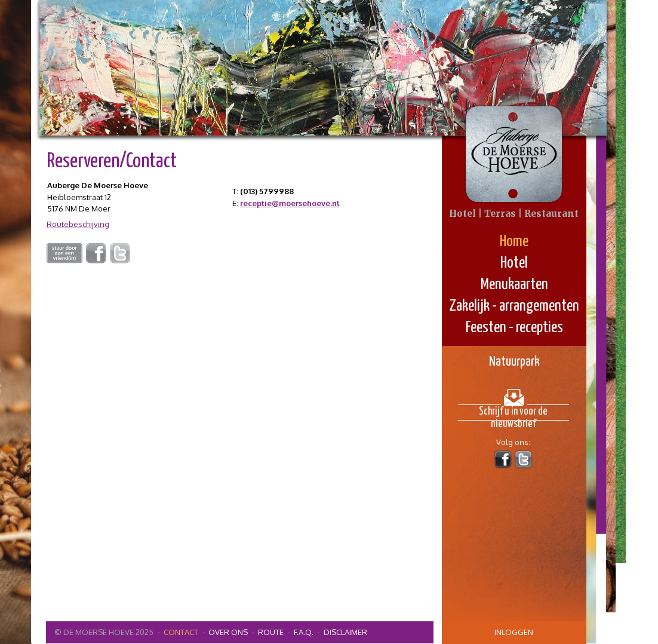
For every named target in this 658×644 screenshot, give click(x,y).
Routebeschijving (78, 224)
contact (181, 632)
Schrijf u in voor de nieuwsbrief (513, 413)
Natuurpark (514, 362)
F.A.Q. (304, 632)
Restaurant (551, 214)
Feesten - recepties (514, 328)
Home (514, 242)
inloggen (514, 632)
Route (271, 632)
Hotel (514, 263)
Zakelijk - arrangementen (514, 306)
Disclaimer (345, 632)
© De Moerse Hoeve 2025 (104, 632)
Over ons (228, 632)
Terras (500, 214)
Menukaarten (514, 285)
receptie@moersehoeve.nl (290, 203)
